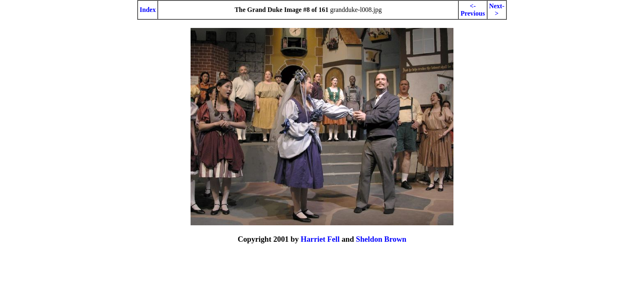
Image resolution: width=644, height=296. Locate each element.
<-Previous (473, 10)
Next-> (497, 10)
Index (148, 10)
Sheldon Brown (381, 239)
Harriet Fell (320, 239)
